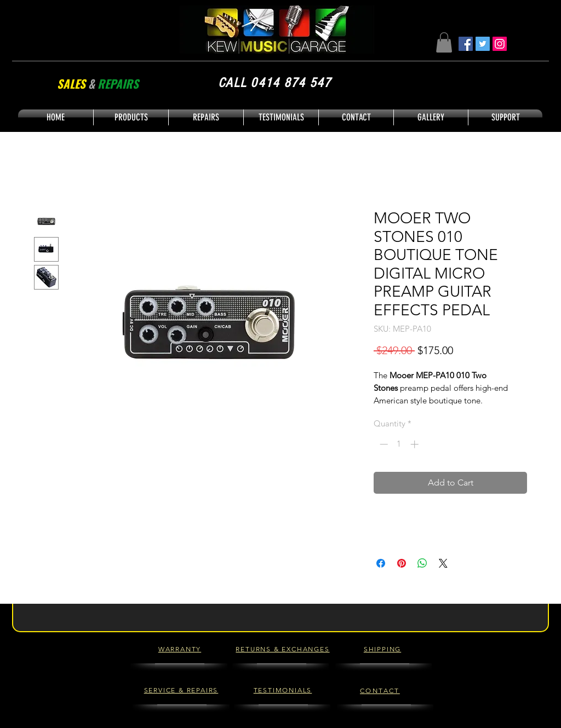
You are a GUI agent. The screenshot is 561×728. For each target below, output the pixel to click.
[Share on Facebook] (381, 563)
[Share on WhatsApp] (422, 563)
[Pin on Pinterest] (402, 563)
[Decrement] (383, 444)
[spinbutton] (399, 444)
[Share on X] (443, 563)
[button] (444, 42)
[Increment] (416, 444)
